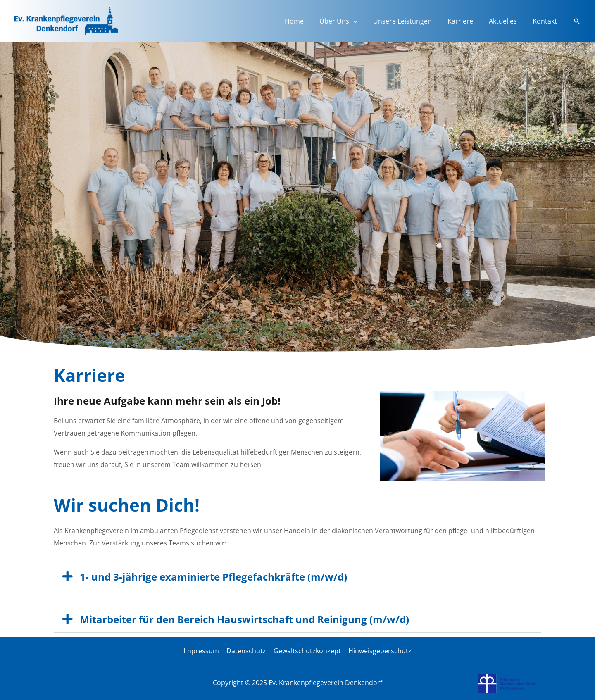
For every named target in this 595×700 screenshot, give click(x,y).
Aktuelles (507, 21)
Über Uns (345, 21)
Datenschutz (247, 650)
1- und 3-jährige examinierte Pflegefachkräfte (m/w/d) (213, 577)
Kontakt (546, 21)
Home (308, 21)
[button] (577, 21)
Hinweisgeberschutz (379, 650)
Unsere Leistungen (411, 21)
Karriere (466, 21)
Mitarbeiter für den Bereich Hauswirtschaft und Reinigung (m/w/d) (244, 619)
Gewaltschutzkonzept (307, 650)
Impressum (202, 650)
